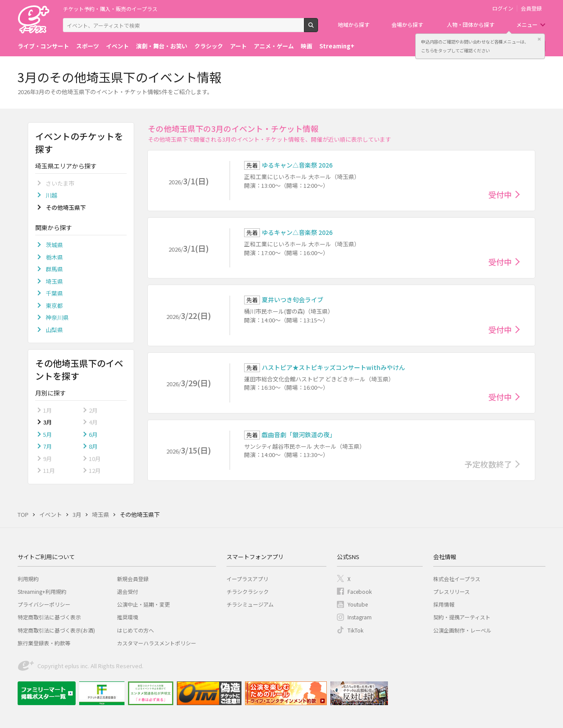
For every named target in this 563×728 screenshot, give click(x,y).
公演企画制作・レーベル (462, 630)
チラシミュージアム (250, 604)
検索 (318, 29)
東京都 (54, 305)
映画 (307, 46)
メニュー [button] (527, 24)
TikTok (355, 630)
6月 (93, 434)
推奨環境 (128, 617)
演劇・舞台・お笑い (162, 46)
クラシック (209, 46)
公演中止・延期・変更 (143, 604)
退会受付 (128, 591)
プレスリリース (451, 591)
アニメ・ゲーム (274, 46)
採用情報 (444, 604)
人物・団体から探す (471, 24)
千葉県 (54, 293)
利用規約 (28, 579)
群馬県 (54, 269)
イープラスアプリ (247, 579)
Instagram (360, 617)
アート (238, 46)
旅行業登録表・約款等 (44, 643)
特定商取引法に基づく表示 (49, 617)
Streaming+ (337, 46)
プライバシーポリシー (44, 604)
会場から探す (407, 24)
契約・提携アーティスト (462, 617)
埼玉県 (54, 281)
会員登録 (531, 8)
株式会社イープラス (457, 579)
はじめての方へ (135, 630)
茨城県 (54, 245)
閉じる (539, 39)
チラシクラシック (248, 591)
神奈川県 (57, 317)
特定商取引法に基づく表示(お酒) (56, 630)
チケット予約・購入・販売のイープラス (110, 9)
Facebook (360, 591)
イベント (117, 46)
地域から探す (354, 24)
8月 (93, 446)
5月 (48, 434)
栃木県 (54, 257)
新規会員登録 (133, 579)
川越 (51, 195)
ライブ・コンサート (43, 46)
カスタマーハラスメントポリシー (157, 643)
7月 (48, 446)
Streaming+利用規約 (42, 591)
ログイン (503, 8)
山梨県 (54, 330)
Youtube (358, 604)
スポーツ (88, 46)
